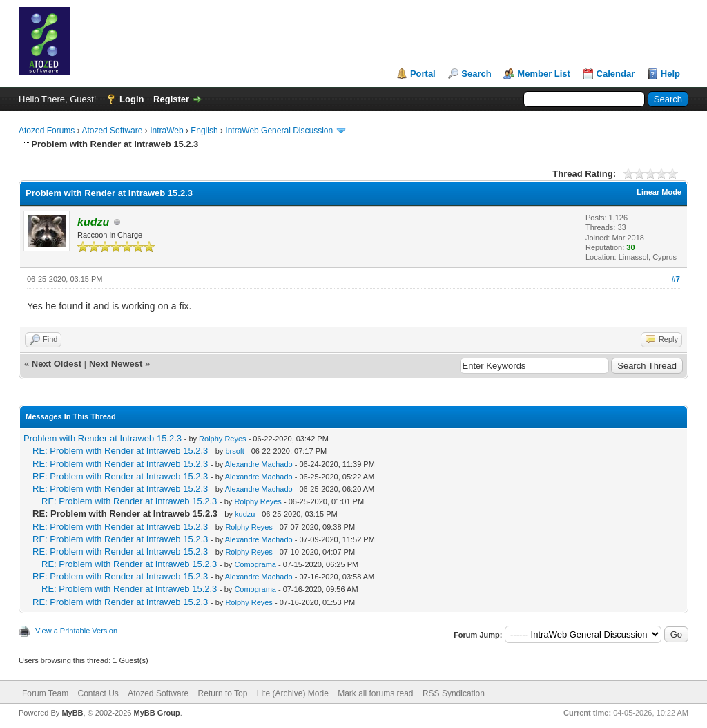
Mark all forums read (375, 693)
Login (132, 99)
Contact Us (98, 693)
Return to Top (223, 693)
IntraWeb (166, 131)
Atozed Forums (47, 131)
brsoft (235, 451)
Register (171, 99)
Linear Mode (659, 192)
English (204, 131)
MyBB (72, 713)
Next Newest (116, 364)
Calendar (616, 74)
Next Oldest (57, 364)
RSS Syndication (454, 693)
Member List (544, 74)
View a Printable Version (76, 631)
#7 (676, 279)
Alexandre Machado (259, 464)
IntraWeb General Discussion (279, 131)
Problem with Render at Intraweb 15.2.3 (103, 438)
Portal (423, 74)
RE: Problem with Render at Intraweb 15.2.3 (120, 451)
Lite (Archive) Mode (293, 693)
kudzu (245, 514)
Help (670, 74)
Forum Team (45, 693)
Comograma (255, 564)
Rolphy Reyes (222, 439)
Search (476, 74)
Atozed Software (112, 131)
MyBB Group (156, 713)
